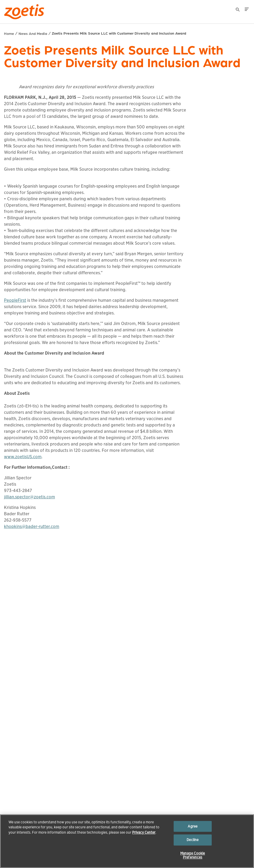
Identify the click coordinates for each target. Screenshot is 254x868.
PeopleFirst (15, 300)
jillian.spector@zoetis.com (29, 497)
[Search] (238, 10)
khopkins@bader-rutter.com (32, 526)
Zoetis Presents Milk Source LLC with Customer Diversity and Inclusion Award (119, 33)
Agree (193, 826)
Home (9, 33)
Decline (193, 840)
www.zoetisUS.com (23, 457)
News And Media (33, 33)
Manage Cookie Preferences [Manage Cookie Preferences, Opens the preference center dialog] (193, 855)
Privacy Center (144, 832)
